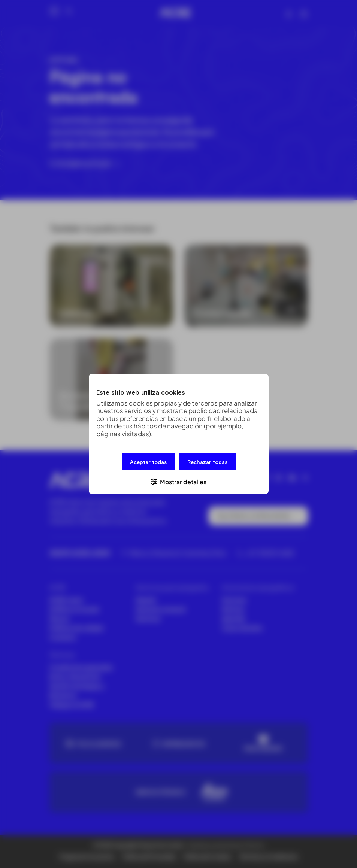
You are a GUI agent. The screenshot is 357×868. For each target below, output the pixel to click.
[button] (179, 481)
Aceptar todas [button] (148, 462)
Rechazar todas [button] (207, 462)
